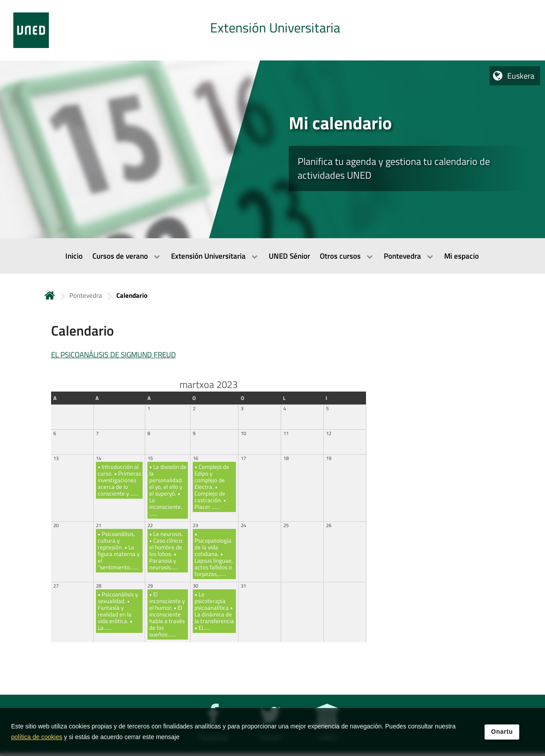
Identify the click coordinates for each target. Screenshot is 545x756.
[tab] (272, 30)
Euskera (521, 76)
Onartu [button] (502, 732)
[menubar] (272, 256)
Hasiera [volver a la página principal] (50, 295)
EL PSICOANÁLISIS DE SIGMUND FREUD (113, 355)
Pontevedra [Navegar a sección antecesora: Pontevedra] (86, 295)
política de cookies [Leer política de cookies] (37, 737)
